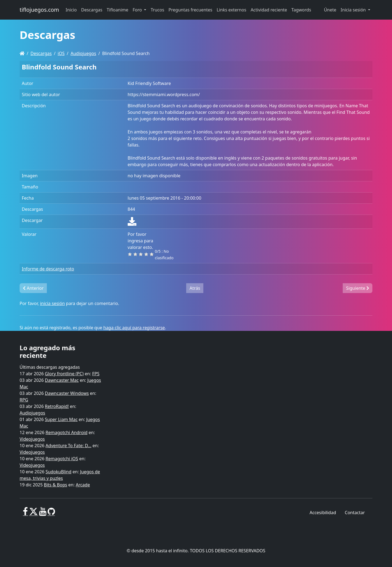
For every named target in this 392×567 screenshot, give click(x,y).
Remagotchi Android (66, 432)
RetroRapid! (57, 406)
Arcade (83, 485)
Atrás (195, 288)
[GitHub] (51, 514)
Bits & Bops (56, 485)
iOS (61, 53)
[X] (33, 514)
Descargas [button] (92, 10)
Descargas (41, 53)
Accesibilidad (323, 513)
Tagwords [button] (301, 10)
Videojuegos (32, 439)
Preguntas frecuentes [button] (190, 10)
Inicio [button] (71, 10)
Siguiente (358, 288)
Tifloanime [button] (117, 10)
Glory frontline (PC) (64, 374)
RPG (24, 400)
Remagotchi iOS (62, 459)
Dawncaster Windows (67, 393)
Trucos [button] (157, 10)
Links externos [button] (232, 10)
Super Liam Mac (61, 419)
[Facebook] (25, 514)
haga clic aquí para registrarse (134, 328)
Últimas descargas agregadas (50, 367)
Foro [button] (138, 10)
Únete (330, 10)
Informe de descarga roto (48, 269)
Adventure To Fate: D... (68, 446)
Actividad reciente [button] (269, 10)
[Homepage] (22, 53)
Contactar (355, 513)
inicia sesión (52, 303)
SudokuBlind (58, 472)
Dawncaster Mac (62, 380)
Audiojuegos (83, 53)
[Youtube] (43, 514)
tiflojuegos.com (39, 10)
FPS (96, 374)
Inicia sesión (354, 10)
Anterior (33, 288)
